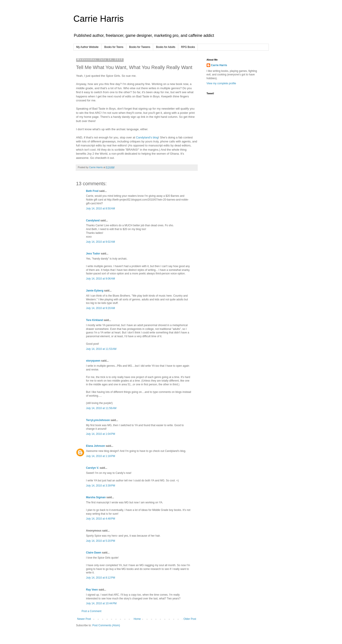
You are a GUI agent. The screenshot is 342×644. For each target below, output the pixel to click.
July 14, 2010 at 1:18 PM (101, 456)
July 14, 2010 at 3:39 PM (101, 486)
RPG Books (188, 47)
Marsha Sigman (96, 497)
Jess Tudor (93, 254)
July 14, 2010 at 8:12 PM (101, 578)
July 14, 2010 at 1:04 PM (101, 434)
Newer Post (84, 619)
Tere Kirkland (95, 320)
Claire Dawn (94, 553)
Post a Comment (92, 611)
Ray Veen (92, 590)
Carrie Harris (99, 19)
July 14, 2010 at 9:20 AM (101, 308)
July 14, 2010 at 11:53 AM (101, 349)
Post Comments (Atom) (106, 625)
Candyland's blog (147, 137)
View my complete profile (221, 83)
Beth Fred (92, 191)
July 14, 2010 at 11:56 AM (101, 408)
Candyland (93, 221)
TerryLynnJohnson (98, 420)
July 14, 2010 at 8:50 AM (101, 209)
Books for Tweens (140, 47)
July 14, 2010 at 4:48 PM (101, 519)
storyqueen (93, 361)
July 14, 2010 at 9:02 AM (101, 242)
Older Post (190, 619)
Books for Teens (114, 47)
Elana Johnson (96, 446)
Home (137, 619)
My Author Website (88, 47)
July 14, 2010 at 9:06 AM (101, 279)
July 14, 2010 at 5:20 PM (101, 541)
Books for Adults (166, 47)
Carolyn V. (93, 468)
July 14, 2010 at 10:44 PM (101, 603)
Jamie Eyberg (95, 291)
